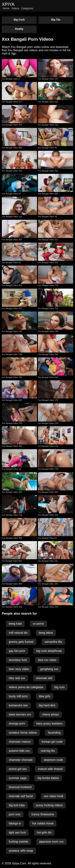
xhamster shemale (21, 760)
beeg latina (46, 633)
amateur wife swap (21, 851)
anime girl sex (18, 769)
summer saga (18, 778)
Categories (27, 8)
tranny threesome (43, 814)
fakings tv (15, 823)
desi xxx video (47, 660)
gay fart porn (17, 651)
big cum (59, 687)
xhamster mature (20, 742)
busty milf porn (18, 696)
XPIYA (8, 4)
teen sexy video (19, 669)
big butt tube (17, 805)
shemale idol (44, 678)
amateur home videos (23, 733)
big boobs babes (48, 778)
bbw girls (45, 696)
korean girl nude (52, 742)
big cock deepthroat (49, 651)
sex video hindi (53, 796)
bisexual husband (20, 787)
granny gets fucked (21, 642)
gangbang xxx (49, 669)
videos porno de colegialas (26, 687)
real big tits (48, 751)
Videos (15, 8)
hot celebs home (43, 823)
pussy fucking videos (49, 805)
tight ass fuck (17, 832)
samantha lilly (53, 642)
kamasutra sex (18, 705)
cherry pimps (51, 714)
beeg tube (15, 624)
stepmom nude (53, 760)
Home (6, 8)
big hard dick (47, 705)
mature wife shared (50, 769)
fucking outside (19, 842)
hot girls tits (44, 832)
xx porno (38, 624)
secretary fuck (18, 660)
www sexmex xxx (20, 714)
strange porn (17, 724)
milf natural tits (18, 633)
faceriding (54, 733)
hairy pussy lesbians (49, 724)
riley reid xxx (17, 678)
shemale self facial (21, 796)
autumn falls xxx (19, 751)
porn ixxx (15, 814)
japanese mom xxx (51, 842)
